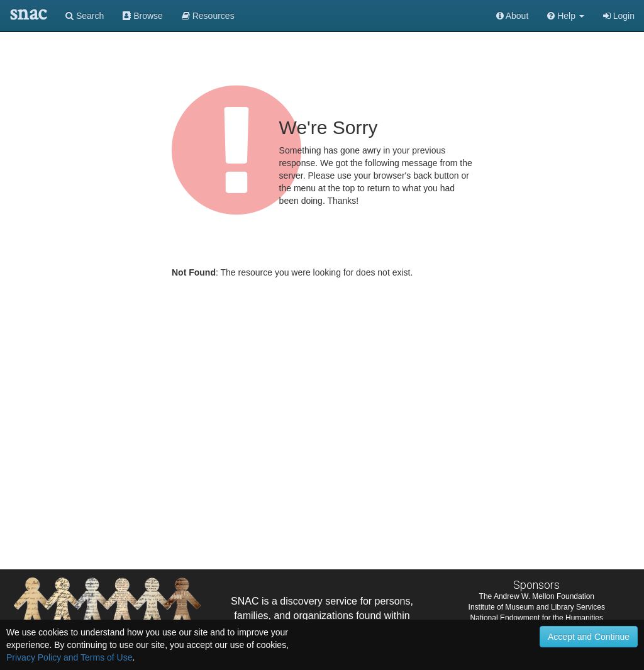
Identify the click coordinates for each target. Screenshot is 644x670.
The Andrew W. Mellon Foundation (537, 596)
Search (85, 16)
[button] (566, 16)
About (513, 16)
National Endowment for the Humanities (537, 618)
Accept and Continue (589, 637)
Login (619, 16)
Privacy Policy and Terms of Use (69, 657)
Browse (143, 16)
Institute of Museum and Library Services (537, 607)
